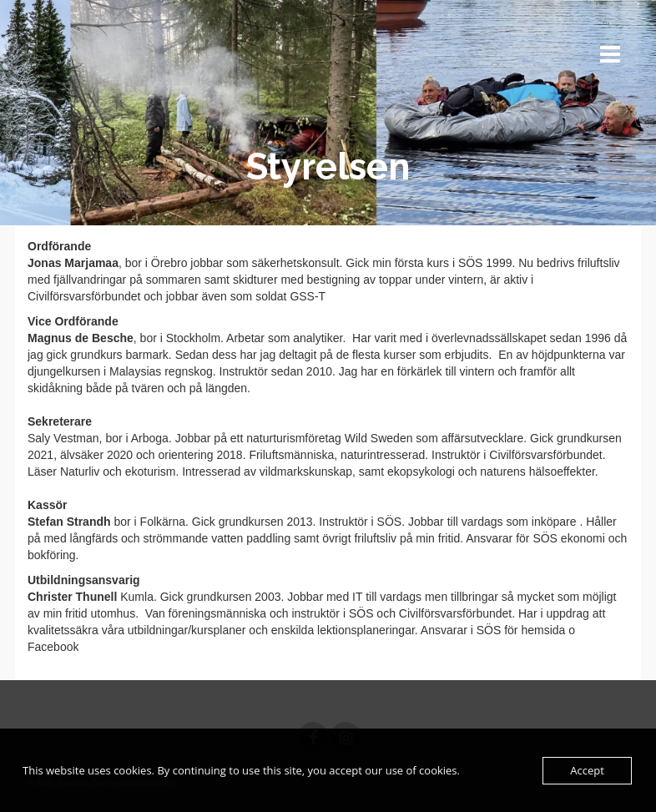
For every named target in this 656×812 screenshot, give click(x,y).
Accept (587, 770)
